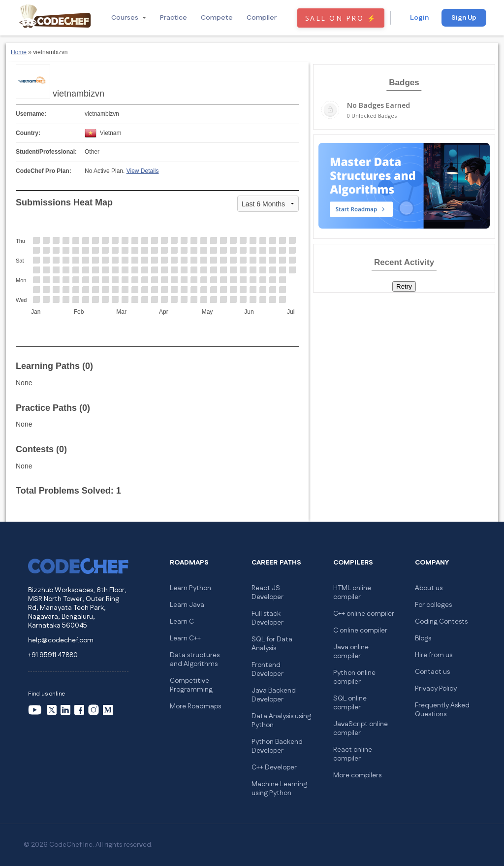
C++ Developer (274, 767)
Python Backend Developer (277, 746)
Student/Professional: (46, 152)
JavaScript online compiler (361, 729)
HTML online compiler (352, 593)
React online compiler (353, 754)
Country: (28, 133)
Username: (31, 114)
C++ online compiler (364, 614)
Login (419, 18)
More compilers (357, 775)
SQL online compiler (350, 703)
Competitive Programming (191, 685)
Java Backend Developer (274, 695)
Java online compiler (351, 652)
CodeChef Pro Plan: (44, 171)
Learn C (182, 622)
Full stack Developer (268, 618)
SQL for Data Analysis (272, 644)
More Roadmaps (195, 706)
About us (429, 588)
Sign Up (464, 18)
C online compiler (360, 631)
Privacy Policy (436, 689)
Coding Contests (441, 622)
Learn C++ (185, 638)
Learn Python (190, 588)
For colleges (433, 605)
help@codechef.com (61, 640)
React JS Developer (268, 593)
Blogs (423, 638)
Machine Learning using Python (279, 789)
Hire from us (434, 655)
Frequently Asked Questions (442, 710)
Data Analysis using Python (281, 721)
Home (19, 52)
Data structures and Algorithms (195, 660)
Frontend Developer (268, 669)
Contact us (432, 672)
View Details (143, 171)
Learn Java (187, 605)
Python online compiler (354, 677)
